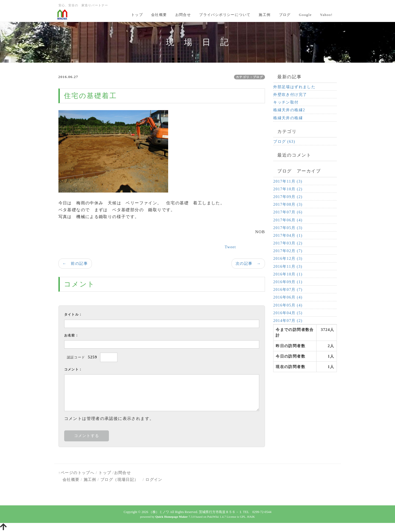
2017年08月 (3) (288, 204)
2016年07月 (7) (288, 290)
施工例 (265, 15)
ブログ (285, 15)
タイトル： (73, 314)
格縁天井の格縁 (288, 118)
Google (305, 15)
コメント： (73, 369)
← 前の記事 (75, 264)
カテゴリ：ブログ (249, 77)
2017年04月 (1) (288, 236)
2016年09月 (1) (288, 282)
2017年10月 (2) (288, 189)
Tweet (230, 247)
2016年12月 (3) (288, 259)
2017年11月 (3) (288, 181)
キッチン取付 (286, 102)
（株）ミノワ (159, 512)
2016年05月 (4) (288, 305)
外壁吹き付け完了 (290, 95)
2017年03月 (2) (288, 243)
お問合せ (183, 15)
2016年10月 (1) (288, 274)
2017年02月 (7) (288, 251)
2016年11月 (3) (288, 267)
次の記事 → (248, 264)
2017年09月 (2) (288, 197)
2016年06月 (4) (288, 297)
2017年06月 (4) (288, 220)
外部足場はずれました (294, 87)
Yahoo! (326, 15)
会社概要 (159, 15)
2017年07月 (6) (288, 212)
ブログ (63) (284, 142)
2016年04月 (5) (288, 313)
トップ (137, 15)
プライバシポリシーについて (225, 15)
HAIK (251, 517)
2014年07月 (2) (288, 321)
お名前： (72, 335)
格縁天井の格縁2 (289, 110)
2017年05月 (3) (288, 228)
